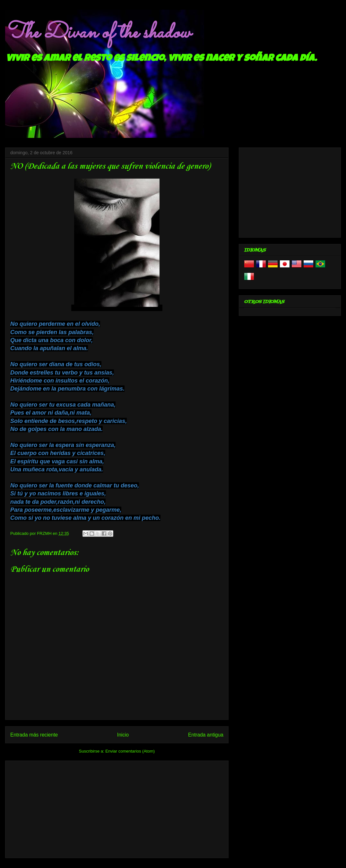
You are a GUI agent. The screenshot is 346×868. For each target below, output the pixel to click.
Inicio (123, 735)
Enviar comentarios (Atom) (130, 751)
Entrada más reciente (34, 735)
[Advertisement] (117, 808)
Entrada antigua (206, 735)
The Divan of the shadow (98, 33)
